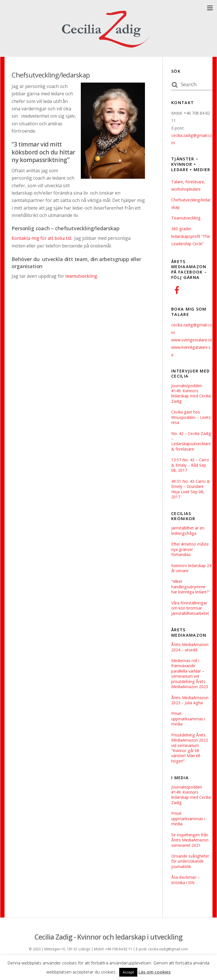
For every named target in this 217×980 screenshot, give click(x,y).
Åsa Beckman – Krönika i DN (185, 893)
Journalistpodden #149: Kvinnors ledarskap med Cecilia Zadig (191, 401)
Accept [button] (128, 972)
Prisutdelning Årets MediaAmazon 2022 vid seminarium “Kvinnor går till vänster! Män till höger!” (190, 760)
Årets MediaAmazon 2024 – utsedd (190, 658)
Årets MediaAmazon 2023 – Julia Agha (190, 711)
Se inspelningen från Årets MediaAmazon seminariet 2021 (190, 853)
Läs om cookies (155, 972)
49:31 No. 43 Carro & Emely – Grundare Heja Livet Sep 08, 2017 (191, 498)
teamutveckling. (81, 276)
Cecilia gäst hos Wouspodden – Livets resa (192, 425)
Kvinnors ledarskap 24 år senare (192, 578)
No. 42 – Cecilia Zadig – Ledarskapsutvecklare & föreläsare (191, 449)
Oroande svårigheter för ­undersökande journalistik (190, 874)
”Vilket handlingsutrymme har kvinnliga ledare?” (191, 597)
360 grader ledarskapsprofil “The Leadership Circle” (191, 236)
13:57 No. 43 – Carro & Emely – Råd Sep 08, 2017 (190, 474)
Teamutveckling (186, 218)
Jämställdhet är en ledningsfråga (188, 540)
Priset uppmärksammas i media (188, 730)
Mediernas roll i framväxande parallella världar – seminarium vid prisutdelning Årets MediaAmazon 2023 (190, 684)
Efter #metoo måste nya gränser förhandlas (190, 559)
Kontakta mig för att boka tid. (43, 238)
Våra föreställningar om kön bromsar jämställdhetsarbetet (191, 618)
